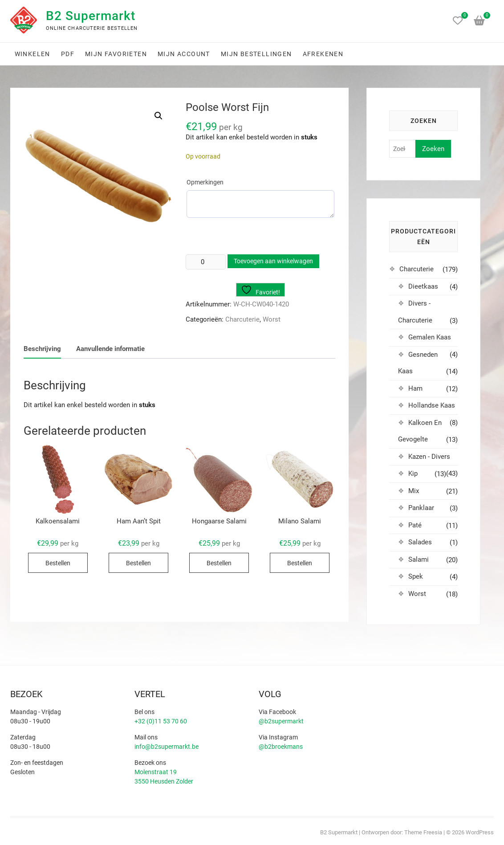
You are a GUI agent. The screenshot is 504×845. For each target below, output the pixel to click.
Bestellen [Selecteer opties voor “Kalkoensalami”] (58, 563)
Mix (414, 491)
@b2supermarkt (281, 721)
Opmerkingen (205, 182)
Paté (415, 525)
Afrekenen (323, 54)
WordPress (480, 832)
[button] (159, 116)
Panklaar (421, 508)
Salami (419, 559)
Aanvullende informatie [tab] (110, 349)
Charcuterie (242, 319)
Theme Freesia (423, 832)
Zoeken (433, 149)
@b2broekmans (281, 747)
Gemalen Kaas (430, 337)
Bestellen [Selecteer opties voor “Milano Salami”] (300, 563)
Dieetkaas (423, 286)
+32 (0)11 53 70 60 (161, 721)
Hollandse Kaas (432, 405)
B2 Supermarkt (91, 16)
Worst (272, 319)
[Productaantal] (206, 262)
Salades (420, 542)
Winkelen (33, 54)
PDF (68, 54)
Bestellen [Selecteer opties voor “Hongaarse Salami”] (219, 563)
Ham (415, 388)
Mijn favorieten (116, 54)
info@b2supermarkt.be (167, 747)
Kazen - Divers (429, 457)
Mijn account (184, 54)
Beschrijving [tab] (42, 349)
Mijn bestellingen (256, 54)
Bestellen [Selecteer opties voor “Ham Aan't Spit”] (138, 563)
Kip (413, 474)
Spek (416, 576)
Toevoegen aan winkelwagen (273, 261)
